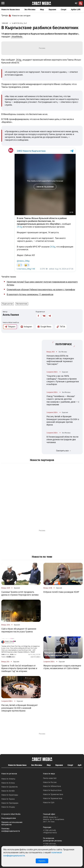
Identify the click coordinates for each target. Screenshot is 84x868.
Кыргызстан (8, 304)
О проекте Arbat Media (11, 814)
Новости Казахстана (11, 9)
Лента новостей (50, 778)
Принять (42, 861)
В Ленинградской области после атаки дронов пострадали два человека (62, 440)
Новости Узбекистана (52, 786)
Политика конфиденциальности (11, 830)
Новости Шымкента (10, 787)
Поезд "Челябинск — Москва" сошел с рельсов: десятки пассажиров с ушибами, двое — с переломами (63, 400)
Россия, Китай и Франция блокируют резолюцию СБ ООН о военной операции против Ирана (63, 421)
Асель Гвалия (11, 315)
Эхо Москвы (30, 9)
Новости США (49, 803)
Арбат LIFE (76, 9)
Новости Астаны (8, 783)
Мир (42, 9)
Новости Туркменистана (53, 794)
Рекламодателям (9, 818)
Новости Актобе (8, 791)
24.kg (19, 60)
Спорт (64, 9)
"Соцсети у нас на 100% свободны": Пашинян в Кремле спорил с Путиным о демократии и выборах (63, 380)
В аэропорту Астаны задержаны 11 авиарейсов (30, 294)
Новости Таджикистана (53, 798)
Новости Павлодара (10, 803)
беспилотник (22, 304)
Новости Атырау (8, 807)
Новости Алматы (8, 779)
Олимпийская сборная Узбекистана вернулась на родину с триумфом (41, 290)
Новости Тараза (8, 799)
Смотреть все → (64, 451)
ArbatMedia (17, 37)
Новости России (50, 782)
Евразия (52, 9)
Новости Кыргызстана (52, 790)
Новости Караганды (10, 795)
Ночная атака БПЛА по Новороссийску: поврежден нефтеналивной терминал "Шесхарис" (60, 360)
